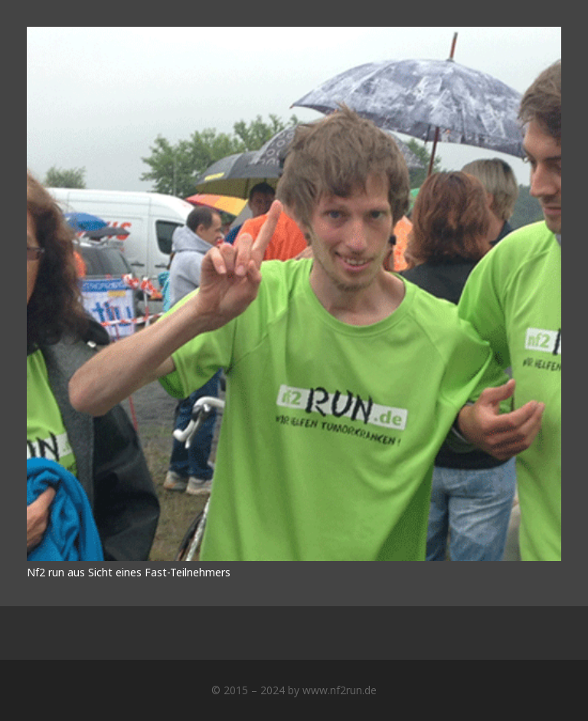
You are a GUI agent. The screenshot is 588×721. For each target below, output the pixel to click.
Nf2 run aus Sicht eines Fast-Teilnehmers (129, 572)
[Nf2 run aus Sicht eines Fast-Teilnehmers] (294, 36)
